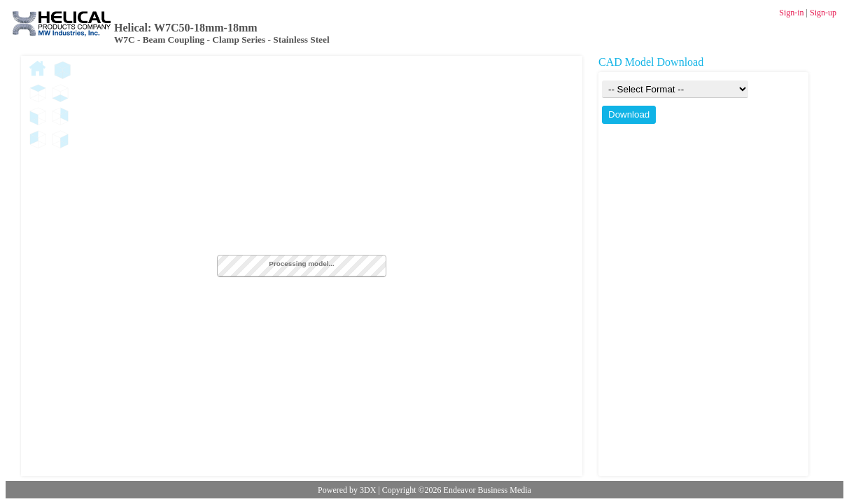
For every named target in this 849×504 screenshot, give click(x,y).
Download (629, 114)
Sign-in (791, 13)
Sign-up (823, 13)
